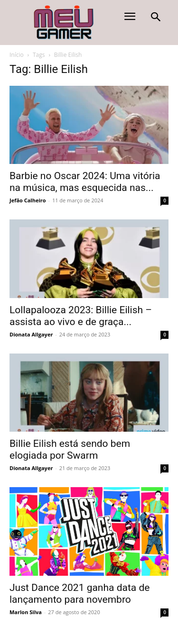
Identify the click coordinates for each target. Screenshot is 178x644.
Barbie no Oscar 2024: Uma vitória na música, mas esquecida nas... (85, 182)
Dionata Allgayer (31, 334)
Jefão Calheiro (28, 200)
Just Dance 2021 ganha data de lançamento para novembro (80, 594)
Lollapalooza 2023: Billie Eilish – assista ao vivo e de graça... (81, 316)
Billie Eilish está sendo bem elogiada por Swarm (70, 449)
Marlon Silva (26, 612)
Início (17, 55)
